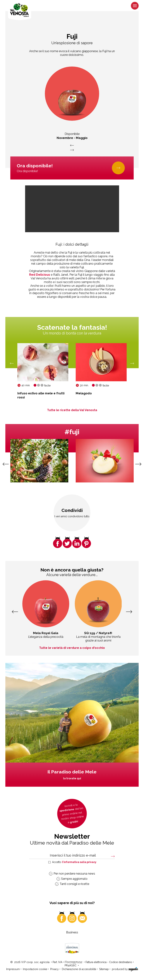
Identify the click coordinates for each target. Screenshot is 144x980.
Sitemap (104, 969)
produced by (125, 969)
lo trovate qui (72, 778)
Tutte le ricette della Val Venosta (72, 410)
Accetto (74, 862)
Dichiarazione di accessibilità (79, 969)
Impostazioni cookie (35, 969)
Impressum (13, 969)
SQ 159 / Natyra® (98, 633)
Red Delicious (40, 275)
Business (72, 932)
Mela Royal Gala (46, 633)
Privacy (54, 969)
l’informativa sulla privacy (79, 862)
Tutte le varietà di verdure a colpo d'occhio (72, 648)
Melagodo (84, 393)
